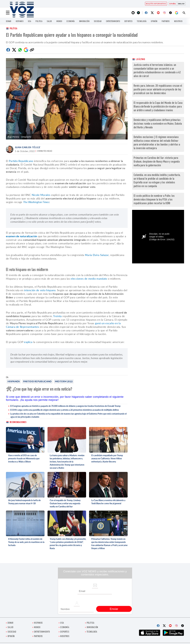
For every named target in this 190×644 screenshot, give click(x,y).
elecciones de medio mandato (89, 279)
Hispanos (20, 21)
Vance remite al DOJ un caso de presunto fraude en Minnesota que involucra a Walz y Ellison (24, 458)
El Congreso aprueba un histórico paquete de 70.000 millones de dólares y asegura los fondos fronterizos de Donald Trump (65, 406)
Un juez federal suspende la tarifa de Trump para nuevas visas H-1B (24, 502)
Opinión (154, 21)
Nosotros (178, 21)
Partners (166, 21)
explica (28, 342)
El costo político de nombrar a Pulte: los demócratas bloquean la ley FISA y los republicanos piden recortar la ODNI (154, 200)
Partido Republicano (37, 381)
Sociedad (98, 21)
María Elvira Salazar (97, 255)
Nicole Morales (41, 195)
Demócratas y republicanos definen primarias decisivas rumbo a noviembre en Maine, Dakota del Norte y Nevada (158, 124)
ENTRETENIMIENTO (113, 21)
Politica (39, 21)
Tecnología (142, 21)
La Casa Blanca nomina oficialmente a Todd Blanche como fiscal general (108, 502)
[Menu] (8, 13)
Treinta (57, 316)
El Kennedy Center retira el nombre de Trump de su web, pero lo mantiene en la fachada (26, 542)
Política (13, 29)
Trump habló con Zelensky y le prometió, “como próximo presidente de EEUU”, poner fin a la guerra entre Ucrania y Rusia (68, 544)
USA (29, 21)
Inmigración (84, 21)
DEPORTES (128, 21)
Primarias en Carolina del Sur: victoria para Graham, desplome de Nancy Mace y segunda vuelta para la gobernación (157, 162)
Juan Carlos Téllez (28, 147)
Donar (9, 21)
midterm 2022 (64, 381)
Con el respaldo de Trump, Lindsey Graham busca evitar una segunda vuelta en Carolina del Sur (65, 503)
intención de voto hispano (40, 290)
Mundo (59, 21)
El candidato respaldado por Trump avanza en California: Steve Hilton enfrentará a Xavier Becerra (107, 458)
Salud (49, 21)
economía (71, 21)
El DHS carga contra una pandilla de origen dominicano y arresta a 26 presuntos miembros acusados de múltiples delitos (64, 410)
